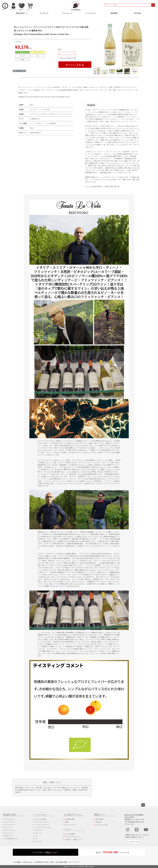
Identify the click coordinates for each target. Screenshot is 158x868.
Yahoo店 (99, 822)
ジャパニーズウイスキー (44, 828)
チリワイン (9, 828)
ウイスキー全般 (40, 819)
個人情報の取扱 (62, 862)
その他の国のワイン (12, 839)
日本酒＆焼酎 (70, 819)
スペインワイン (10, 830)
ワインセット (67, 13)
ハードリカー (91, 13)
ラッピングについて (72, 837)
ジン (37, 839)
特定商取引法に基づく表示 (45, 862)
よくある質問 (70, 834)
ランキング (44, 13)
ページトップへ (143, 805)
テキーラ (38, 833)
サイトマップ (75, 862)
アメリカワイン (10, 825)
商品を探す (21, 13)
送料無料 (114, 13)
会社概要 (18, 862)
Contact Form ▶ (135, 842)
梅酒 (67, 822)
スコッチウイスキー (42, 822)
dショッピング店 (102, 825)
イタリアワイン (10, 822)
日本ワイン (9, 836)
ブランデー (39, 830)
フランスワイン (10, 819)
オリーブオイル (71, 825)
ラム (37, 836)
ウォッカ (38, 841)
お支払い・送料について (74, 839)
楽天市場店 (100, 819)
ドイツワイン (9, 833)
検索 (153, 5)
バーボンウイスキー (42, 825)
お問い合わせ (28, 862)
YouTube (137, 13)
